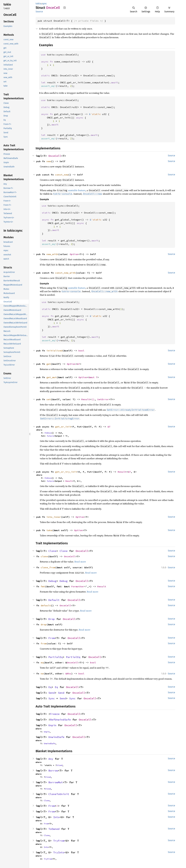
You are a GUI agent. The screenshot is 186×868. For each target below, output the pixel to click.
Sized (59, 765)
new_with (52, 254)
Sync (52, 698)
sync (44, 4)
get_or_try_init (66, 472)
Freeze (55, 714)
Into (56, 817)
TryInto (59, 852)
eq (42, 662)
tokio (38, 4)
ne (42, 673)
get (49, 364)
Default (54, 600)
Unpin (52, 725)
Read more (80, 562)
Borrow (53, 771)
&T (78, 364)
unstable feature (77, 190)
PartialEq (56, 657)
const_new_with (65, 273)
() (93, 399)
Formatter (78, 586)
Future (50, 436)
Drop (52, 619)
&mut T (93, 377)
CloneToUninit (59, 794)
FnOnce (48, 433)
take (49, 530)
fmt (43, 586)
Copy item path (65, 8)
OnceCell (55, 156)
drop (44, 624)
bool (81, 351)
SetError (103, 399)
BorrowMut (56, 782)
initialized (54, 351)
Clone (52, 551)
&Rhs (68, 673)
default (46, 605)
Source (39, 12)
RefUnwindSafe (60, 720)
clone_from (48, 567)
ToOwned (54, 829)
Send (52, 693)
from (44, 643)
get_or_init (63, 427)
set (49, 399)
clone (44, 556)
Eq (50, 687)
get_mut (52, 377)
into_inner (54, 517)
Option (74, 254)
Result (86, 399)
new (49, 161)
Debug (52, 581)
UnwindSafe (56, 737)
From (52, 638)
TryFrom (59, 841)
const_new (62, 175)
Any (51, 759)
